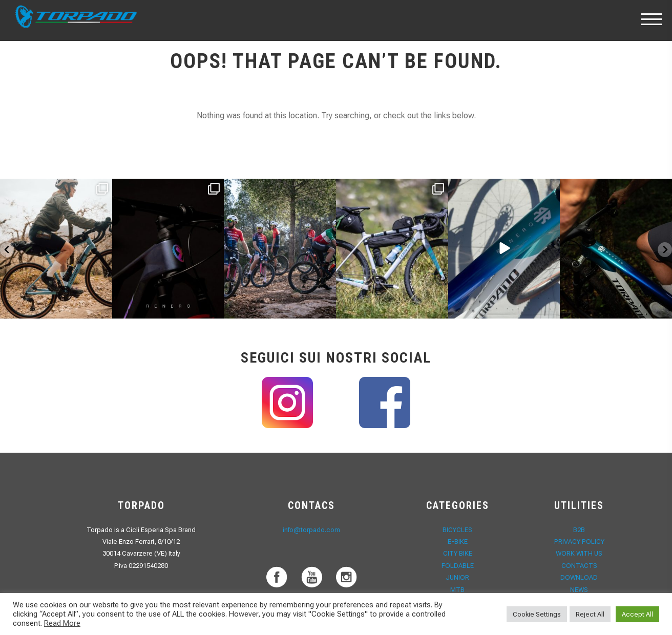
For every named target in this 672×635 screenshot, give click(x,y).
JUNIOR (457, 577)
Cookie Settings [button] (537, 614)
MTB (457, 590)
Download (579, 577)
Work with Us (579, 553)
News (579, 590)
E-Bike (458, 542)
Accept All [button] (637, 614)
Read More (62, 623)
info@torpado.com (311, 530)
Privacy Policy (579, 542)
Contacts (579, 566)
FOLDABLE (458, 566)
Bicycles (457, 530)
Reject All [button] (590, 614)
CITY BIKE (458, 553)
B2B (579, 530)
